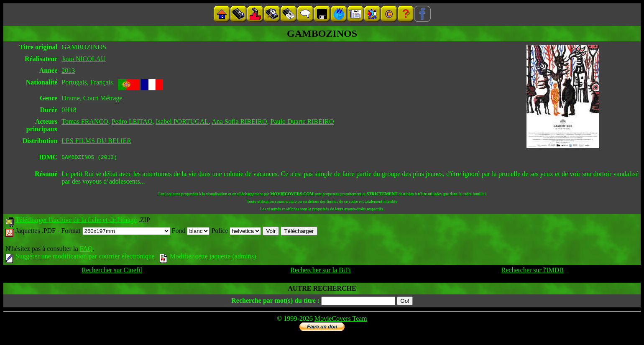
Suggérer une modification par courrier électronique (80, 257)
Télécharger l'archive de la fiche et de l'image (76, 221)
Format (115, 232)
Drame (71, 98)
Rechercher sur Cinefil (112, 271)
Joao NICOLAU (83, 59)
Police (236, 232)
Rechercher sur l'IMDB (533, 271)
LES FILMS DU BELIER (96, 141)
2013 (68, 70)
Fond (191, 232)
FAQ (86, 250)
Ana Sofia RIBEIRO (239, 121)
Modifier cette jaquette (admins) (208, 257)
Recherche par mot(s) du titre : (275, 302)
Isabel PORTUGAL (182, 121)
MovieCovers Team (341, 320)
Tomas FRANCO (85, 121)
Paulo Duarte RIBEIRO (302, 121)
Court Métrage (103, 98)
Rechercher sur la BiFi (320, 271)
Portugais (74, 82)
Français (102, 82)
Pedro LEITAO (132, 121)
